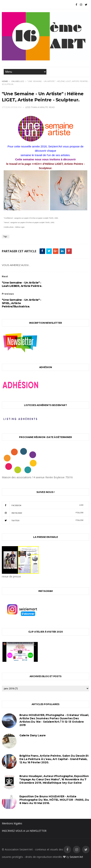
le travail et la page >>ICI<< (25, 164)
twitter (43, 520)
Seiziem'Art (76, 857)
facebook (43, 505)
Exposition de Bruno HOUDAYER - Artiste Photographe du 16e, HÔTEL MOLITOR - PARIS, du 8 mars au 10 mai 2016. (54, 800)
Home (5, 81)
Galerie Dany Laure (33, 735)
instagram (43, 513)
